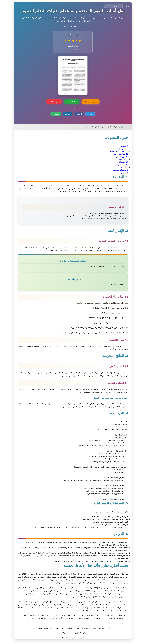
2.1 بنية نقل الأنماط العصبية (117, 151)
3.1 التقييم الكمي (121, 162)
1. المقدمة (123, 146)
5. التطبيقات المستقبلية (118, 170)
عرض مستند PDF (89, 102)
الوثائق (119, 127)
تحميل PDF (70, 102)
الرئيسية (125, 127)
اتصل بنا (56, 638)
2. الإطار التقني (121, 149)
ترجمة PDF (52, 102)
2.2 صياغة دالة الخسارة (118, 154)
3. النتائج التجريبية (120, 159)
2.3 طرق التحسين (120, 157)
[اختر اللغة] (112, 6)
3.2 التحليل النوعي (120, 165)
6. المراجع (123, 173)
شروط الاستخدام (68, 638)
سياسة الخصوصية (82, 638)
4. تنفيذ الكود (122, 167)
